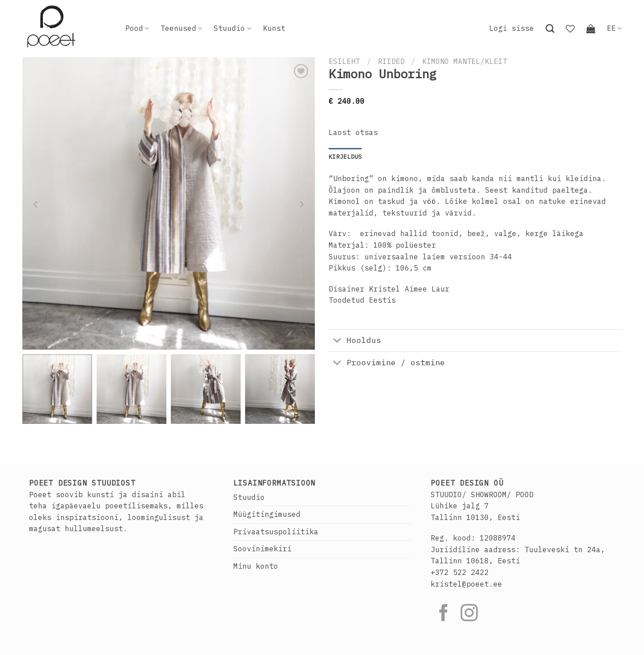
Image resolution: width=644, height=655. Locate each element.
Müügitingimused (267, 514)
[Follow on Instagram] (469, 614)
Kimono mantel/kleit (465, 61)
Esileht (344, 61)
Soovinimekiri (263, 549)
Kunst (274, 28)
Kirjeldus (345, 157)
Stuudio (232, 28)
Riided (391, 61)
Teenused (181, 28)
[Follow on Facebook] (444, 614)
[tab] (345, 157)
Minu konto (256, 566)
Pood (137, 28)
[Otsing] (550, 28)
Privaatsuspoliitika (276, 532)
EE (614, 28)
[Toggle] (337, 341)
